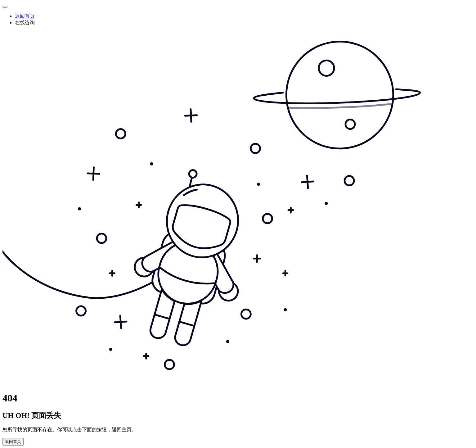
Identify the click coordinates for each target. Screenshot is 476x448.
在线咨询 (25, 23)
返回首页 (25, 16)
